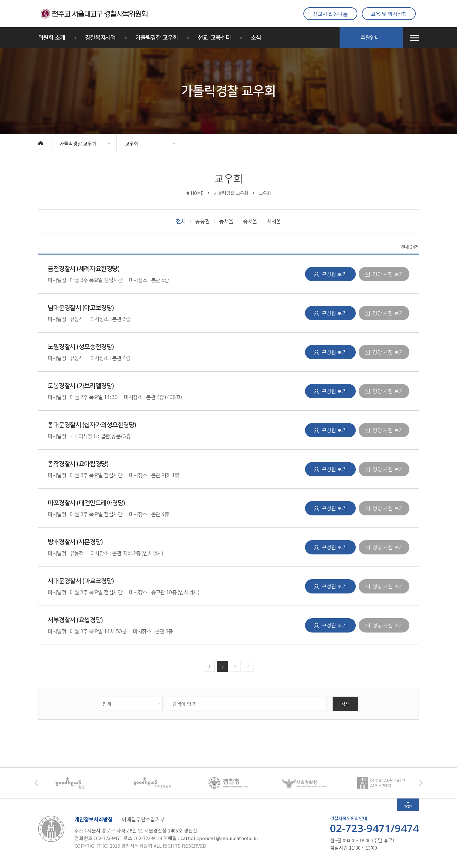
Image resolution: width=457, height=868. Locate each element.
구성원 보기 (334, 274)
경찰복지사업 (100, 38)
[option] (76, 783)
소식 (256, 38)
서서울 (274, 222)
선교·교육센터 (214, 38)
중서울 (250, 222)
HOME (197, 193)
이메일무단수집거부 (143, 819)
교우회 (132, 143)
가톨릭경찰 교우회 (157, 38)
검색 (345, 704)
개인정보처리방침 (94, 819)
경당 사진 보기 (387, 274)
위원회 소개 (52, 38)
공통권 (202, 222)
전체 (181, 222)
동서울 (226, 222)
